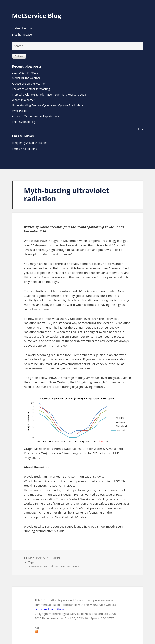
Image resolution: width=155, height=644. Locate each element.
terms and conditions (49, 609)
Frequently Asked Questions (30, 143)
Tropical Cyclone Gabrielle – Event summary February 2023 (49, 94)
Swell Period (20, 111)
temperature (35, 567)
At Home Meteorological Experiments (36, 116)
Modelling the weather (26, 78)
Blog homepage (22, 34)
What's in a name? (23, 100)
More (140, 129)
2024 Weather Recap (25, 72)
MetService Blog (37, 16)
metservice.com (22, 28)
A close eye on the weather (29, 83)
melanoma (73, 567)
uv (46, 567)
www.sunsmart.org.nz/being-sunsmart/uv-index (57, 368)
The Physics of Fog (24, 122)
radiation (60, 567)
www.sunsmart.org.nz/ (76, 364)
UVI (51, 567)
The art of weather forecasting (31, 89)
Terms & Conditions (24, 149)
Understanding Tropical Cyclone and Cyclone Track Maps (48, 105)
